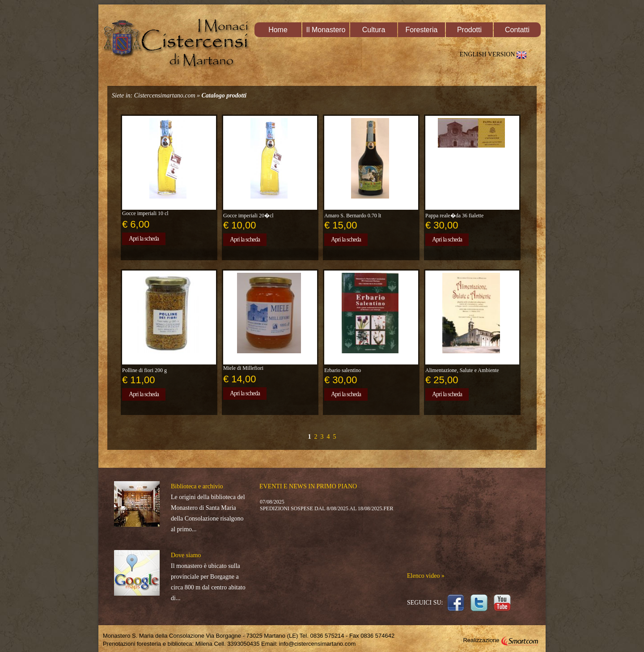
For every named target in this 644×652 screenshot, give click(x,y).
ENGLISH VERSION (495, 54)
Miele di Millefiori (243, 368)
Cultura (374, 30)
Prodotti (469, 30)
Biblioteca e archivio (197, 486)
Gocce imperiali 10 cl (145, 213)
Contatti (517, 30)
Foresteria (421, 30)
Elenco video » (426, 576)
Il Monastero (326, 30)
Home (278, 30)
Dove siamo (186, 555)
